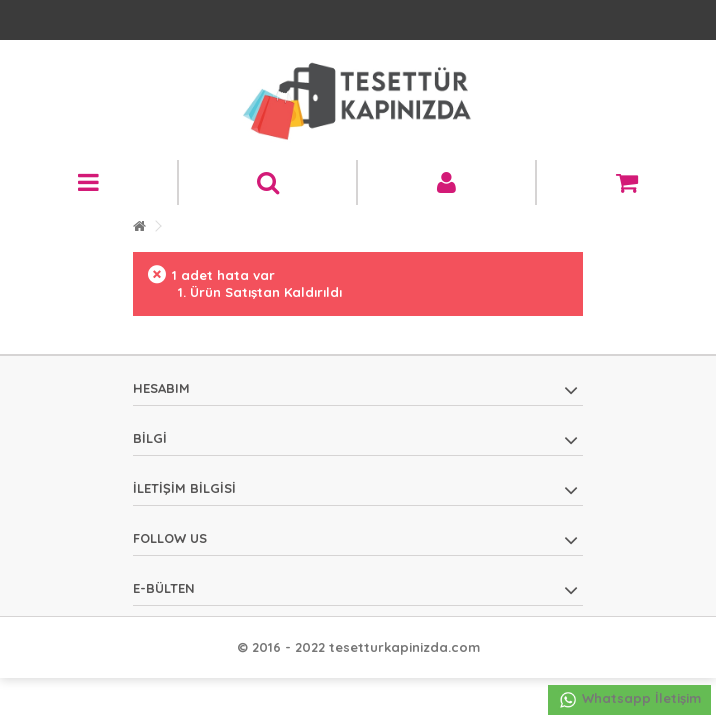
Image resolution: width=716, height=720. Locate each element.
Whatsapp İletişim (629, 700)
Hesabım (161, 388)
